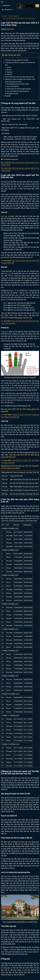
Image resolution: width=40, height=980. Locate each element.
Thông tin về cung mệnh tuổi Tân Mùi (17, 60)
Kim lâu (9, 70)
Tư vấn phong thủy (14, 16)
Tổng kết (8, 96)
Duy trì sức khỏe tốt (13, 86)
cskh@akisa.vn (7, 10)
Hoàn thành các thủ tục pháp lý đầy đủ (19, 89)
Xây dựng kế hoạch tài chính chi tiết (18, 84)
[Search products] (37, 6)
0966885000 (6, 6)
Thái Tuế (9, 74)
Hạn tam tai (5, 216)
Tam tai (9, 67)
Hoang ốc (10, 72)
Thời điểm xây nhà (12, 94)
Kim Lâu (8, 273)
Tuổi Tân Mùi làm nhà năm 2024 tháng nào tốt (19, 77)
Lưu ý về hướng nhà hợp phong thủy (18, 91)
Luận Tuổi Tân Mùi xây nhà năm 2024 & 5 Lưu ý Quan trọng (19, 18)
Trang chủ (4, 16)
